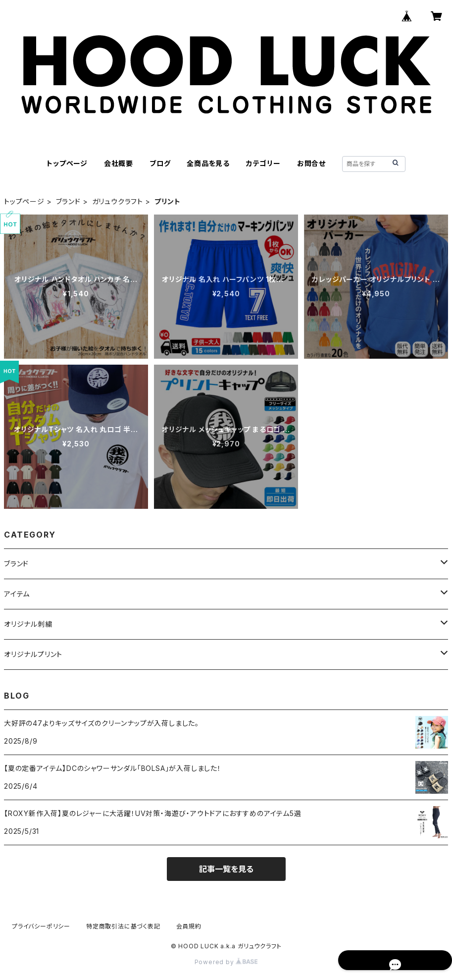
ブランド (68, 201)
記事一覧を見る (226, 869)
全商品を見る (208, 163)
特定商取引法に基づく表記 (123, 926)
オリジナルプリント (33, 654)
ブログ (160, 163)
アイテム (17, 594)
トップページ (67, 163)
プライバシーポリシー (41, 926)
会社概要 (119, 163)
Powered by (226, 962)
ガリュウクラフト (118, 201)
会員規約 (189, 926)
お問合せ (311, 163)
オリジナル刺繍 (28, 624)
